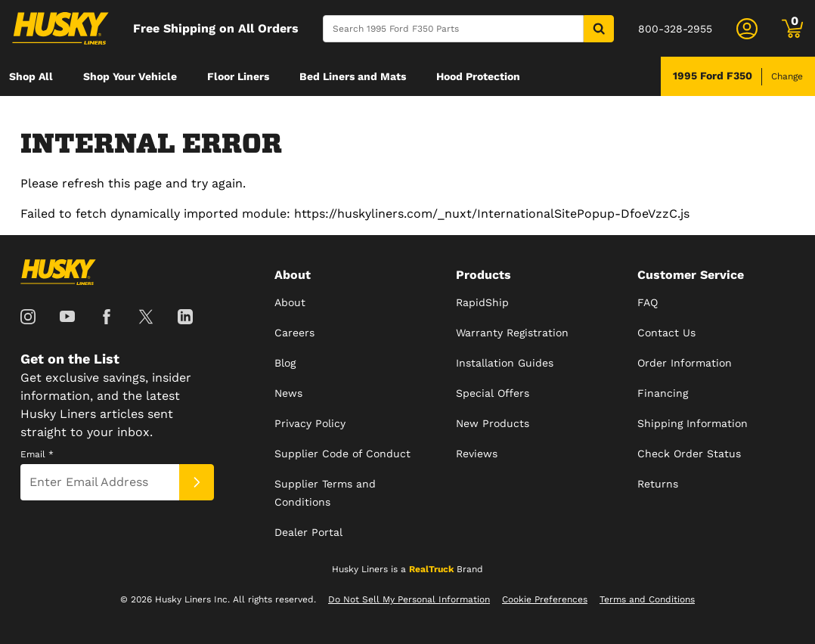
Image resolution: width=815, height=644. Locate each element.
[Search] (453, 29)
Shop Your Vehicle (130, 76)
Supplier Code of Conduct (342, 454)
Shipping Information (693, 423)
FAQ (648, 302)
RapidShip (482, 302)
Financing (663, 393)
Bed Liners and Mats (353, 76)
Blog (285, 363)
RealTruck (431, 569)
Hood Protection (478, 76)
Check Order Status (689, 454)
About (290, 302)
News (288, 393)
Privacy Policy (310, 423)
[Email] (100, 482)
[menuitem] (31, 76)
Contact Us (666, 333)
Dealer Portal (308, 532)
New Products (493, 423)
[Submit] (197, 482)
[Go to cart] (792, 29)
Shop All (31, 76)
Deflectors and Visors (65, 116)
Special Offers (493, 393)
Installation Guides (505, 363)
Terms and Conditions (647, 599)
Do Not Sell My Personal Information (409, 599)
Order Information (685, 363)
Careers (294, 333)
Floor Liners (238, 76)
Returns (658, 484)
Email (37, 454)
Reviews (477, 454)
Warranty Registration (512, 333)
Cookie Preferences (545, 599)
